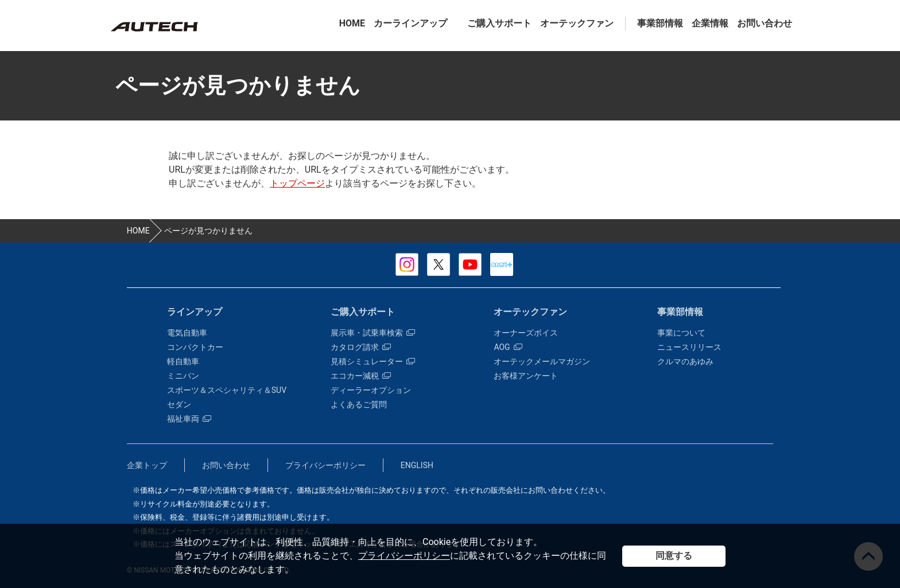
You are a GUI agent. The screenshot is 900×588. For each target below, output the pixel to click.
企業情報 (710, 23)
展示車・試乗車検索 (373, 333)
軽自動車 (183, 361)
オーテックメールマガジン (542, 361)
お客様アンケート (526, 376)
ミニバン (183, 376)
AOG (508, 347)
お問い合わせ (765, 23)
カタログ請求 (361, 347)
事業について (681, 333)
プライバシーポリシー (404, 556)
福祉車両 (189, 419)
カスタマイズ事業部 (154, 27)
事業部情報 (660, 23)
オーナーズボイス (526, 333)
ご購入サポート (499, 23)
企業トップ (147, 465)
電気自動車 (187, 333)
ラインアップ (195, 312)
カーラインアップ (410, 23)
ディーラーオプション (371, 390)
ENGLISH (417, 465)
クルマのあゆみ (685, 361)
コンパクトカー (195, 347)
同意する (674, 556)
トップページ (297, 183)
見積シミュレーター (373, 361)
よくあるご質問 (359, 404)
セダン (179, 404)
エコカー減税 (361, 376)
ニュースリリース (689, 347)
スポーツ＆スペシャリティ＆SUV (227, 390)
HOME (352, 23)
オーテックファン (577, 23)
